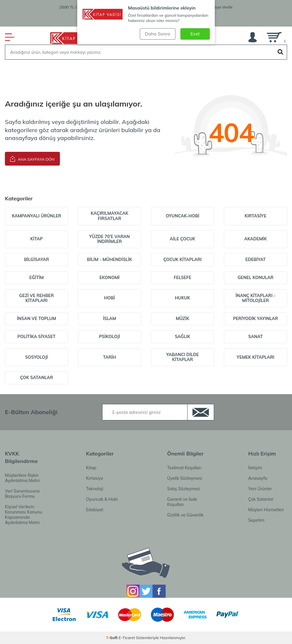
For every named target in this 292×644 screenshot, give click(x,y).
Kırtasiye (255, 216)
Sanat (255, 336)
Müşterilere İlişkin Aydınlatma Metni (22, 478)
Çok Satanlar (36, 377)
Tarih (110, 357)
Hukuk (182, 298)
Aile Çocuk (182, 239)
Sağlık (182, 336)
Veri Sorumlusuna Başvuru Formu (22, 493)
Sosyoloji (37, 357)
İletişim (255, 468)
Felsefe (183, 277)
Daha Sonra (158, 34)
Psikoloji (109, 336)
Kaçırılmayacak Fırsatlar (109, 216)
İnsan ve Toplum (37, 318)
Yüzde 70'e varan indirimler (110, 239)
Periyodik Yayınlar (255, 318)
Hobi (109, 298)
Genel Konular (256, 277)
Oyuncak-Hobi (182, 216)
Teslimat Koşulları (184, 468)
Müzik (182, 318)
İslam (109, 318)
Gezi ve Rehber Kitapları (37, 298)
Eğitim (36, 277)
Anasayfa (258, 478)
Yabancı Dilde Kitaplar (182, 357)
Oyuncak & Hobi (102, 499)
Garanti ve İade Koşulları (182, 502)
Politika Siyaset (36, 336)
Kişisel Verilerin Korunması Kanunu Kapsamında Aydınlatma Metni (24, 514)
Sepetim (256, 520)
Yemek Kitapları (255, 357)
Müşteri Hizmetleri (266, 510)
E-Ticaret (127, 638)
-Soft (112, 638)
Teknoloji (95, 489)
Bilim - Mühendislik (110, 259)
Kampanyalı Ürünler (36, 216)
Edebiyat (255, 259)
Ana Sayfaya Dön (32, 159)
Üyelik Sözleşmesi (185, 478)
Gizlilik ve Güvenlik (185, 515)
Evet (195, 34)
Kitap (37, 239)
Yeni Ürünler (260, 489)
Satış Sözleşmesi (184, 489)
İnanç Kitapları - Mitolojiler (255, 298)
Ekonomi (109, 277)
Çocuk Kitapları (182, 259)
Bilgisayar (36, 259)
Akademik (255, 239)
